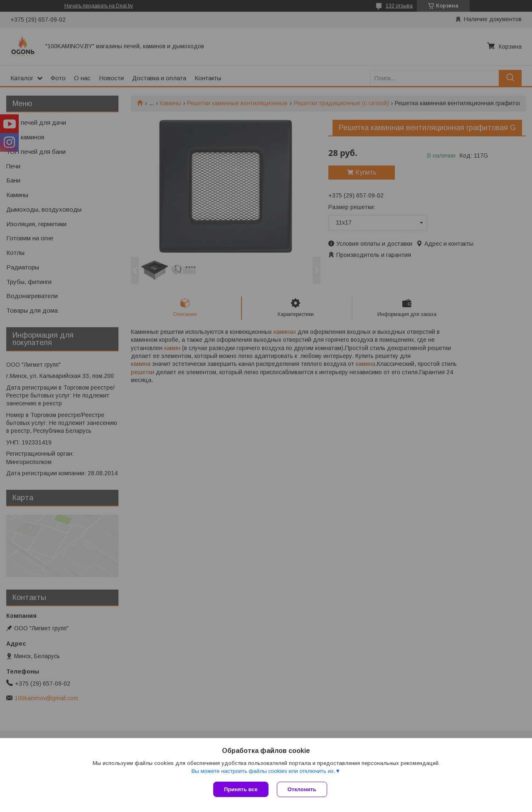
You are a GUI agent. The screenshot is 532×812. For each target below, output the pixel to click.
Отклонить (302, 789)
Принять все (241, 789)
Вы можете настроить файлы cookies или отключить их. (263, 771)
